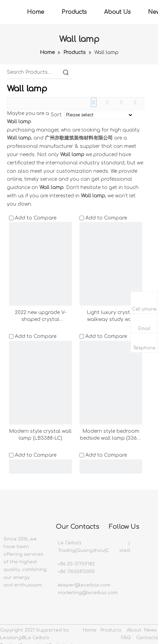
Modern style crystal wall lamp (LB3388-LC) (40, 435)
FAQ (126, 638)
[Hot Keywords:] (66, 72)
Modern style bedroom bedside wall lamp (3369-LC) (111, 435)
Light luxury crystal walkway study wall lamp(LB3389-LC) (111, 316)
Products (74, 12)
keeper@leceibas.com (84, 585)
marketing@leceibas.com (88, 593)
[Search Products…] (33, 72)
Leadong (11, 638)
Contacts (147, 638)
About (134, 630)
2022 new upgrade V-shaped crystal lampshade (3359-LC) (40, 316)
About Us (117, 12)
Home (36, 12)
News (150, 630)
